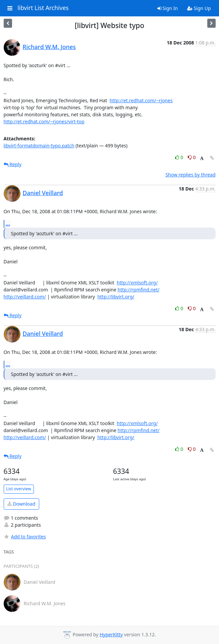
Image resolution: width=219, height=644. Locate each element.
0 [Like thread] (180, 157)
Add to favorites (25, 537)
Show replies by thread (190, 175)
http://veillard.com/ (25, 297)
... (8, 224)
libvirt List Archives (43, 8)
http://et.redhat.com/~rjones (141, 100)
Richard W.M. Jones (49, 47)
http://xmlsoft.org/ (137, 283)
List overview (19, 489)
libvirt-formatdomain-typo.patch (39, 146)
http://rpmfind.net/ (138, 290)
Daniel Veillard (43, 193)
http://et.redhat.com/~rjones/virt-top (44, 121)
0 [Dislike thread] (192, 157)
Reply (13, 164)
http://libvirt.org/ (116, 297)
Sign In (168, 8)
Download (21, 504)
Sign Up (199, 8)
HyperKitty (111, 634)
